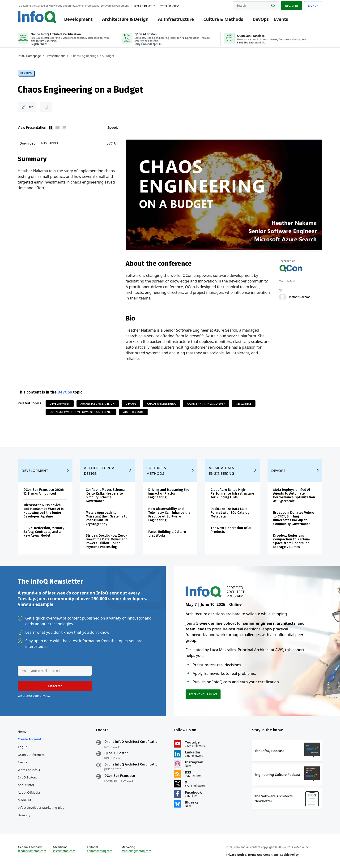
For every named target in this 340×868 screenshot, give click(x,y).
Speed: (113, 127)
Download (28, 143)
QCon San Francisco (120, 776)
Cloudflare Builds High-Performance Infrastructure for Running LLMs (232, 494)
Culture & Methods (223, 19)
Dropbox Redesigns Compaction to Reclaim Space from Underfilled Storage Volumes (291, 541)
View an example (36, 604)
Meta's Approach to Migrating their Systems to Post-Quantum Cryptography (107, 518)
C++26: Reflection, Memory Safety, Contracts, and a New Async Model (44, 532)
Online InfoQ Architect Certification (132, 742)
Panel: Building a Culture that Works (167, 534)
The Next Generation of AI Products (231, 530)
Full (64, 128)
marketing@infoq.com (136, 851)
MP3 (44, 143)
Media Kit (24, 800)
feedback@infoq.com (32, 851)
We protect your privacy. (34, 696)
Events (281, 19)
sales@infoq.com (64, 851)
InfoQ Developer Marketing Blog (41, 808)
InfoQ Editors (27, 777)
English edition (143, 6)
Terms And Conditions (263, 855)
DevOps (261, 19)
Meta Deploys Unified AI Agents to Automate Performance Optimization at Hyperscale (294, 495)
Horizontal (58, 128)
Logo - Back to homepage (37, 17)
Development (78, 19)
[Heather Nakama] (282, 297)
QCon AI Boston (116, 753)
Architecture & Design (125, 19)
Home (22, 731)
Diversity (24, 815)
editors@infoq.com (100, 851)
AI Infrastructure (176, 19)
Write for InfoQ (29, 770)
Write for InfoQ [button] (170, 6)
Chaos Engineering (162, 404)
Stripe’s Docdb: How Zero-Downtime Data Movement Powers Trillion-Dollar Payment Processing (106, 541)
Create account (29, 739)
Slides (54, 143)
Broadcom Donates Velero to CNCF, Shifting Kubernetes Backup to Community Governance (294, 518)
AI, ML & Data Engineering (221, 470)
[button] (55, 686)
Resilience (244, 404)
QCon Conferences (31, 755)
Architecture (133, 412)
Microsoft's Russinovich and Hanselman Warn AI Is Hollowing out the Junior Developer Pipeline (43, 511)
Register (291, 6)
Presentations (56, 56)
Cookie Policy (289, 855)
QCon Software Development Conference (81, 412)
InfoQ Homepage (29, 56)
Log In (23, 747)
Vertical (51, 128)
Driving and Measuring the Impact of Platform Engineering (169, 494)
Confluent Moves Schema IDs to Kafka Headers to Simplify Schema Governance (105, 495)
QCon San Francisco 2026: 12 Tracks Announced (43, 492)
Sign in (313, 6)
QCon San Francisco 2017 (206, 404)
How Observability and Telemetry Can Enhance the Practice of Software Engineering (169, 515)
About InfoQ (27, 785)
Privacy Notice (236, 855)
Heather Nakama (299, 297)
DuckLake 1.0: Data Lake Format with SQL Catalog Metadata (230, 513)
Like (30, 107)
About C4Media (29, 792)
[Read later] (46, 107)
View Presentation (32, 127)
